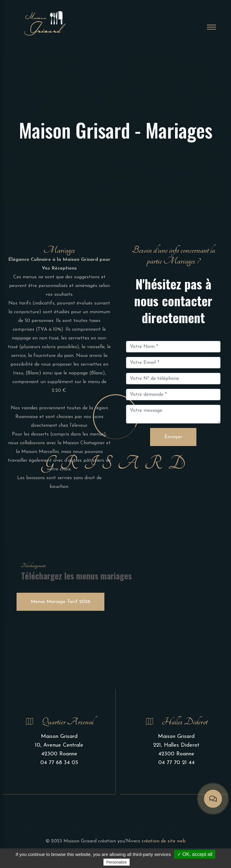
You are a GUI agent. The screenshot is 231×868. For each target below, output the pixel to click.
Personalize (117, 862)
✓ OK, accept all (195, 854)
